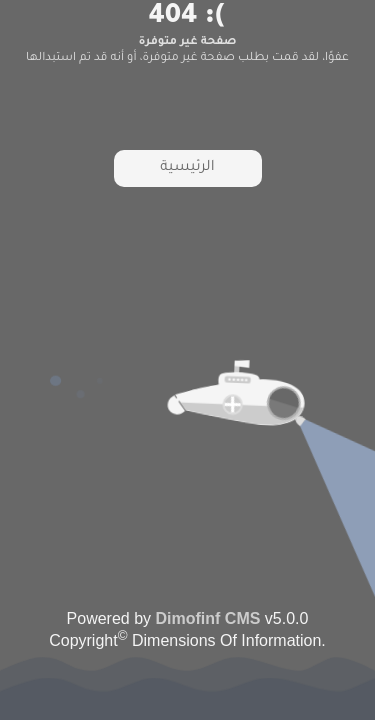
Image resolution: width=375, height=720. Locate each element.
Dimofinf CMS (208, 618)
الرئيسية (187, 168)
